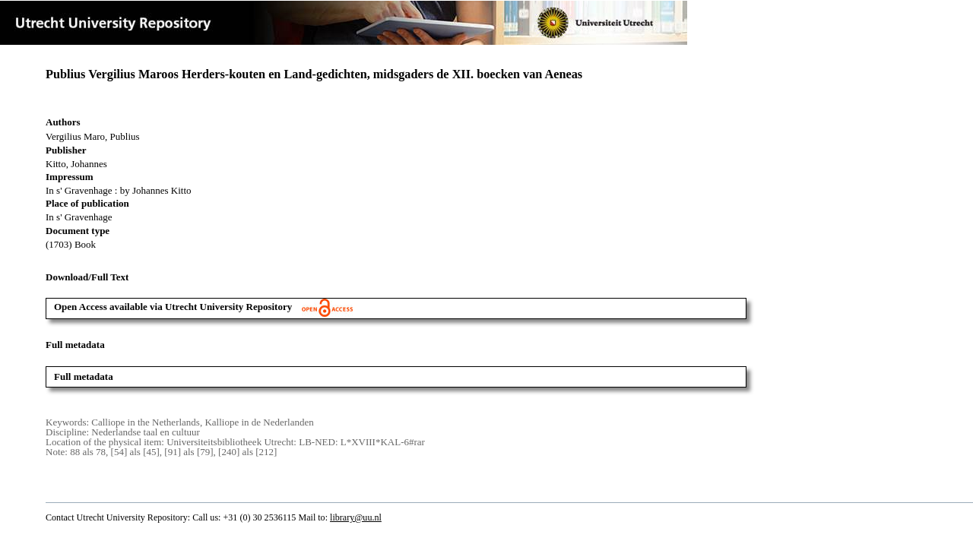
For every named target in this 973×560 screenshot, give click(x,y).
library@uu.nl (356, 517)
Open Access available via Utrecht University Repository (203, 307)
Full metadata (84, 376)
